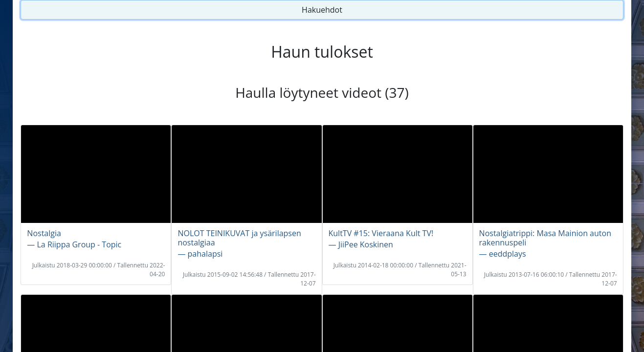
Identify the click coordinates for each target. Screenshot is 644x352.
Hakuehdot (322, 10)
